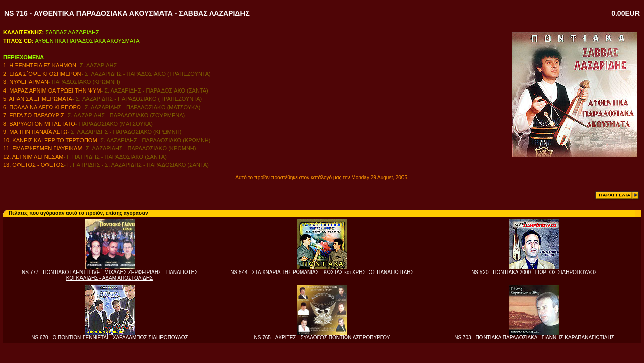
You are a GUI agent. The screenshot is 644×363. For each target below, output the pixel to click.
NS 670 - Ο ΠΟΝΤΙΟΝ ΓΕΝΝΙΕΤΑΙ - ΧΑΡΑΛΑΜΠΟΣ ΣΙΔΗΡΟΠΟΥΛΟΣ (109, 338)
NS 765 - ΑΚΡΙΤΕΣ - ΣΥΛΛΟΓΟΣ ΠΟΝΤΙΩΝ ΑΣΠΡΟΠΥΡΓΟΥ (322, 338)
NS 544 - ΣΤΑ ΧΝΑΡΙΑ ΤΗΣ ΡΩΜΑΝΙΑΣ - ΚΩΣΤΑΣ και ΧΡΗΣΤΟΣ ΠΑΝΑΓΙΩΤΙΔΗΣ (322, 272)
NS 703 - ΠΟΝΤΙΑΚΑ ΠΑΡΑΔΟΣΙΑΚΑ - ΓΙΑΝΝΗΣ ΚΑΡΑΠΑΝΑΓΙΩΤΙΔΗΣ (534, 338)
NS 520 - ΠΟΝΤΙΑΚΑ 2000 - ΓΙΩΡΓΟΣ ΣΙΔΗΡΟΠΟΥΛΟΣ (534, 272)
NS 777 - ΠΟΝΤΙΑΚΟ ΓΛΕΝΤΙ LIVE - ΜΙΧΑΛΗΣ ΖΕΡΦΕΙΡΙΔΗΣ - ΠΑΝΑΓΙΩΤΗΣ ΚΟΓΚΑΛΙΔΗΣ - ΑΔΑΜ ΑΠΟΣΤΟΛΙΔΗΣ (110, 275)
